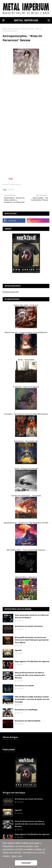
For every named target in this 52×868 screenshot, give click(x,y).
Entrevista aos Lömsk (24, 686)
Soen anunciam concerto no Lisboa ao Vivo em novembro (32, 616)
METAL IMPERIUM (26, 20)
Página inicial (7, 29)
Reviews (17, 29)
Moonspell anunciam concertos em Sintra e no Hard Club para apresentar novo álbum (32, 640)
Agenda (18, 650)
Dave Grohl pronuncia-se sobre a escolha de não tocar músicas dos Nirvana (30, 675)
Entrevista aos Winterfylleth (28, 721)
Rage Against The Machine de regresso (32, 661)
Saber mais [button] (17, 856)
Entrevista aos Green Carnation (29, 626)
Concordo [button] (26, 863)
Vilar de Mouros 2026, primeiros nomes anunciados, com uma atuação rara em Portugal (32, 699)
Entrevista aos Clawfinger (26, 710)
